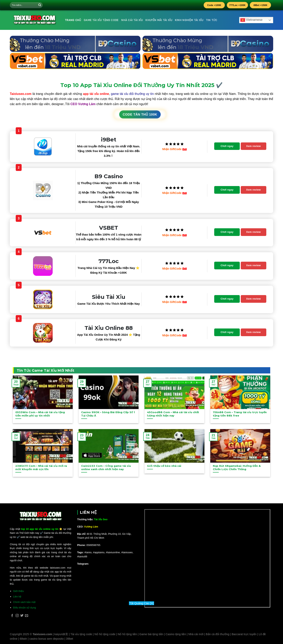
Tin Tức (212, 20)
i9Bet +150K (260, 5)
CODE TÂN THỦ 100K (140, 114)
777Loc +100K (237, 5)
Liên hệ (17, 597)
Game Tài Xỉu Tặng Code (101, 20)
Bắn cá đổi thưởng (218, 634)
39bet (70, 639)
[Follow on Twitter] (22, 616)
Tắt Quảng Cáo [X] (141, 603)
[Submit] (40, 5)
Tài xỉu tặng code (81, 634)
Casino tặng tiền (176, 634)
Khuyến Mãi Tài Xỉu (159, 20)
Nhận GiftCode (174, 149)
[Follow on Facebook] (12, 616)
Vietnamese (251, 20)
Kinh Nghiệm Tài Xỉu (189, 20)
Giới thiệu (19, 591)
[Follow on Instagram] (17, 616)
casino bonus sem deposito (47, 639)
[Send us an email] (27, 616)
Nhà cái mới (196, 634)
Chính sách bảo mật (24, 602)
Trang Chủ (73, 20)
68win (23, 639)
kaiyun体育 (61, 634)
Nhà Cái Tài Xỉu (132, 20)
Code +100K (214, 5)
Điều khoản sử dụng (25, 608)
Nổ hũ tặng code (105, 634)
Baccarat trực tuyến (244, 634)
